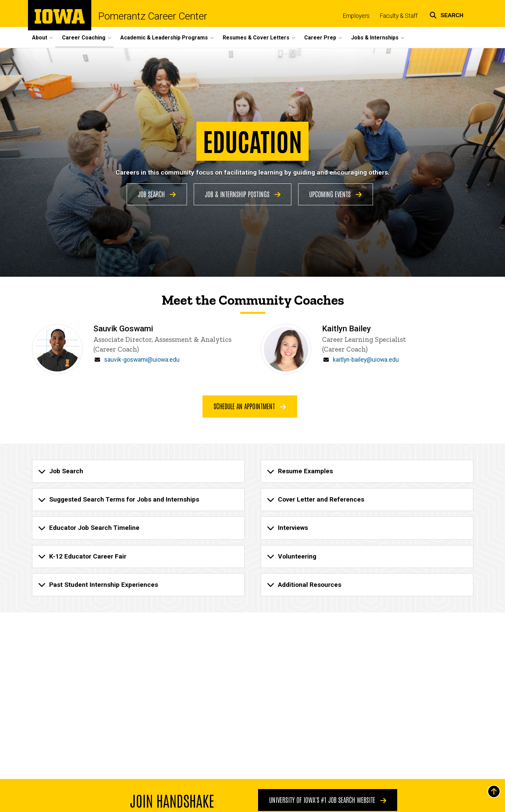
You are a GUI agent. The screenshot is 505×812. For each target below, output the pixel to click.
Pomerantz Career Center (153, 16)
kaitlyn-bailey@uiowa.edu (366, 360)
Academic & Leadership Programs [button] (164, 38)
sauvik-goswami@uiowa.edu (142, 360)
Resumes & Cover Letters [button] (256, 38)
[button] (447, 14)
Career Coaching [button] (84, 38)
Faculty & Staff (399, 16)
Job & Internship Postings (243, 194)
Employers (356, 16)
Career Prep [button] (320, 38)
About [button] (40, 38)
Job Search (157, 194)
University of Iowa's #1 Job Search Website (327, 800)
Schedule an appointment (250, 406)
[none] (138, 471)
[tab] (138, 471)
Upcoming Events (336, 194)
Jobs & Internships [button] (375, 38)
